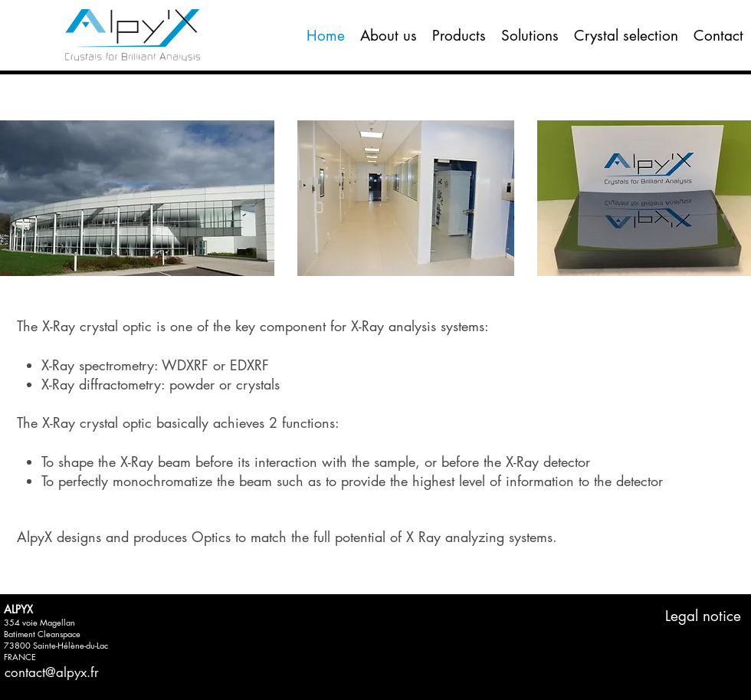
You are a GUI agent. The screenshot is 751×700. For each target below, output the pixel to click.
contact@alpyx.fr (52, 672)
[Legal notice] (703, 617)
